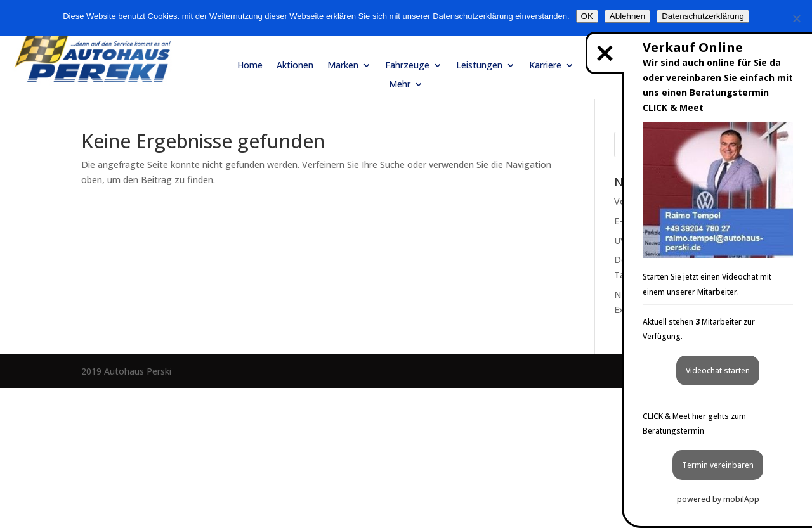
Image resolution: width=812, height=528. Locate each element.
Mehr (400, 85)
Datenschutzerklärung (703, 16)
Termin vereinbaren (718, 465)
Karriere (545, 66)
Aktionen (295, 66)
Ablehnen (627, 16)
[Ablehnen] (796, 18)
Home (250, 66)
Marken (343, 66)
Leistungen (479, 66)
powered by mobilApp (718, 499)
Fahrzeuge (407, 66)
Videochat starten (718, 370)
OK (587, 16)
